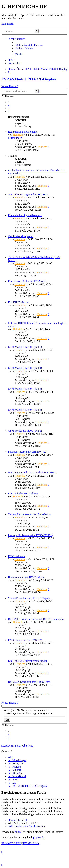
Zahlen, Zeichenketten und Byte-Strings (30, 514)
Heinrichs (18, 135)
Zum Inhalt (7, 24)
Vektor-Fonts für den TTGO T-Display (29, 598)
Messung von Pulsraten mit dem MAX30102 (32, 473)
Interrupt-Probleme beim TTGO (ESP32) (30, 535)
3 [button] (9, 108)
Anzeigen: (18, 710)
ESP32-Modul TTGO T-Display (29, 79)
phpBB (19, 832)
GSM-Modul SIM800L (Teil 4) (25, 368)
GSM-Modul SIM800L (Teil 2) (25, 410)
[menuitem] (29, 45)
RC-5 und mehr (17, 556)
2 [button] (9, 105)
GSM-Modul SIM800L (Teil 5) (25, 347)
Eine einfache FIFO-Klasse (23, 493)
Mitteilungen (15, 138)
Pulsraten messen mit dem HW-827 (27, 452)
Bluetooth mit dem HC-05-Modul (26, 577)
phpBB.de (39, 838)
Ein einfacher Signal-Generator (25, 215)
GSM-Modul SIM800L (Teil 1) (25, 431)
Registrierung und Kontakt (23, 132)
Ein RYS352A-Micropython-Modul (27, 661)
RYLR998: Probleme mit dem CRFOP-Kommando (36, 619)
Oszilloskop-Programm (21, 236)
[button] (9, 111)
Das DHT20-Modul (19, 302)
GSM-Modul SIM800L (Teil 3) (25, 389)
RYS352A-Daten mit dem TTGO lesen (29, 682)
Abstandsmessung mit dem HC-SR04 (28, 194)
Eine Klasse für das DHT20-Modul (27, 281)
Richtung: (39, 713)
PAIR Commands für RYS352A (25, 640)
